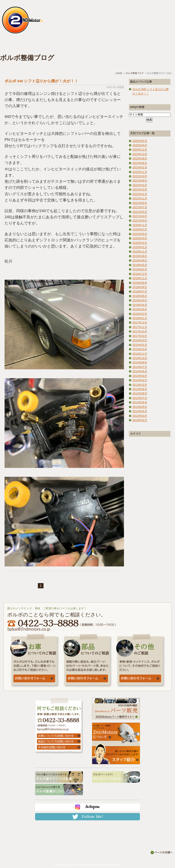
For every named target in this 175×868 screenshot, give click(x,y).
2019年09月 (140, 256)
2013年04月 (140, 411)
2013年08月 (140, 394)
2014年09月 (140, 362)
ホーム (15, 45)
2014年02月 (140, 380)
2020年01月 (140, 247)
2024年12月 (140, 150)
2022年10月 (140, 176)
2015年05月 (140, 345)
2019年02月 (140, 269)
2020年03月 (140, 238)
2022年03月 (140, 190)
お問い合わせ (156, 45)
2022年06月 (140, 181)
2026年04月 (140, 145)
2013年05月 (140, 407)
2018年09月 (140, 283)
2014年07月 (140, 367)
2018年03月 (140, 309)
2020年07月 (140, 229)
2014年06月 (140, 371)
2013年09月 (140, 389)
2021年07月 (140, 207)
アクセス (128, 45)
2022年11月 (140, 172)
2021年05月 (140, 212)
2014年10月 (140, 358)
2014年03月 (140, 376)
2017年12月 (140, 323)
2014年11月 (140, 354)
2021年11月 (140, 198)
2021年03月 (140, 221)
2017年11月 (140, 327)
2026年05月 (140, 141)
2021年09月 (140, 203)
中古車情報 (72, 45)
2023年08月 (140, 159)
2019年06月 (140, 261)
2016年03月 (140, 340)
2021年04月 (140, 216)
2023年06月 (140, 163)
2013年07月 (140, 398)
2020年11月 (140, 225)
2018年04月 (140, 305)
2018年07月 (140, 292)
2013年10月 (140, 385)
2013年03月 (140, 416)
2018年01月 (140, 318)
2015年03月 (140, 349)
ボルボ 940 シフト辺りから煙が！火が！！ (41, 81)
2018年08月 (140, 287)
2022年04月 (140, 185)
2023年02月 (140, 167)
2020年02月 (140, 243)
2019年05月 (140, 265)
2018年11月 (140, 278)
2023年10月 (140, 154)
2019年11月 (140, 252)
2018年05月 (140, 300)
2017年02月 (140, 336)
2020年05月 (140, 234)
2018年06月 (140, 296)
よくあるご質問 (100, 45)
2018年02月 (140, 314)
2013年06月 (140, 402)
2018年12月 (140, 274)
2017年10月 (140, 331)
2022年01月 (140, 194)
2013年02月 (140, 420)
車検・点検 (44, 45)
